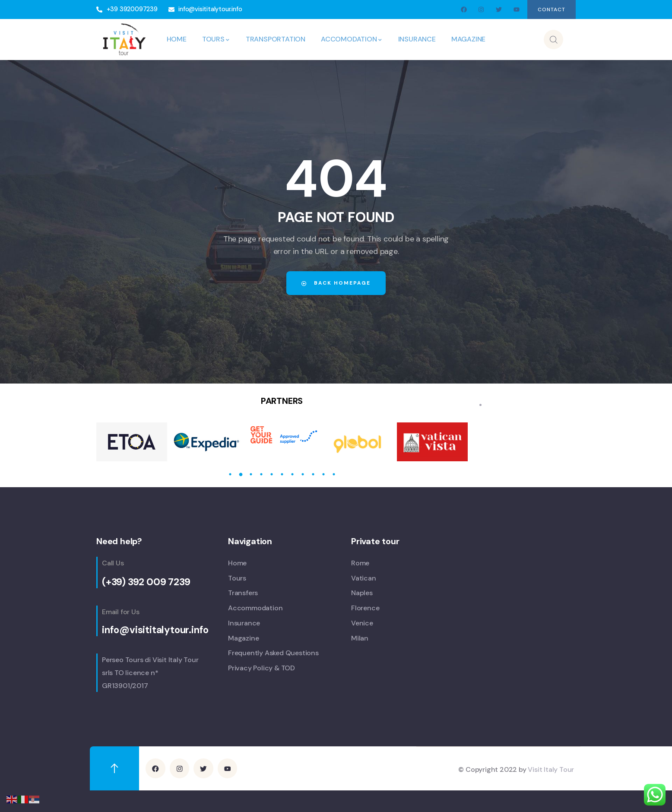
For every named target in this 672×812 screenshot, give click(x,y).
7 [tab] (292, 474)
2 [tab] (241, 474)
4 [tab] (261, 474)
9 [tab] (313, 474)
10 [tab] (323, 474)
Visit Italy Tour (551, 769)
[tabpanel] (132, 442)
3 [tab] (251, 474)
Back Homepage (336, 283)
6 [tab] (282, 474)
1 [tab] (230, 474)
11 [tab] (334, 474)
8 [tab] (303, 474)
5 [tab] (272, 474)
